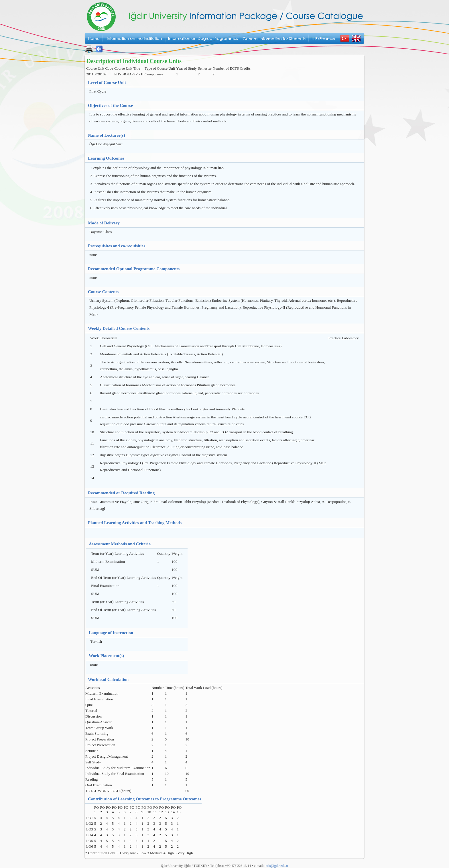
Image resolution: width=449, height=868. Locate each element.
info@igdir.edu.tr (276, 866)
